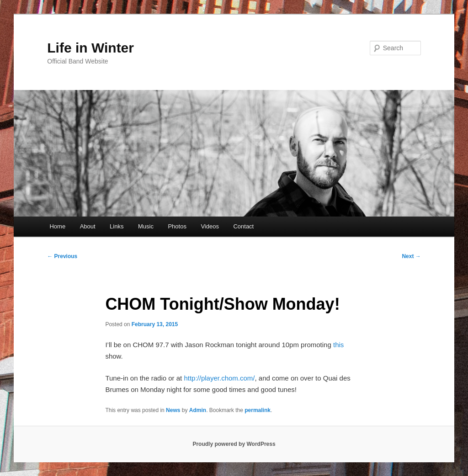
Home (57, 226)
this (338, 345)
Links (117, 226)
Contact (243, 226)
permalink (258, 410)
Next (411, 256)
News (173, 410)
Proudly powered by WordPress (234, 444)
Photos (177, 226)
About (88, 226)
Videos (210, 226)
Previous (62, 256)
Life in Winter (90, 48)
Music (146, 226)
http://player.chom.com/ (219, 378)
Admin (198, 410)
